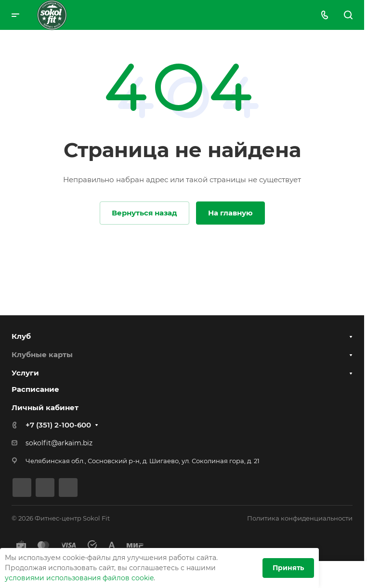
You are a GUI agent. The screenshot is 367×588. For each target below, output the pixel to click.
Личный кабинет (45, 408)
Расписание (35, 389)
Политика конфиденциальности (300, 518)
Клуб (21, 336)
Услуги (25, 373)
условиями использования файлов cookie (79, 578)
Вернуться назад (144, 213)
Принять (288, 568)
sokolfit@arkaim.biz (59, 443)
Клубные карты (42, 354)
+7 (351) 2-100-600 (58, 425)
